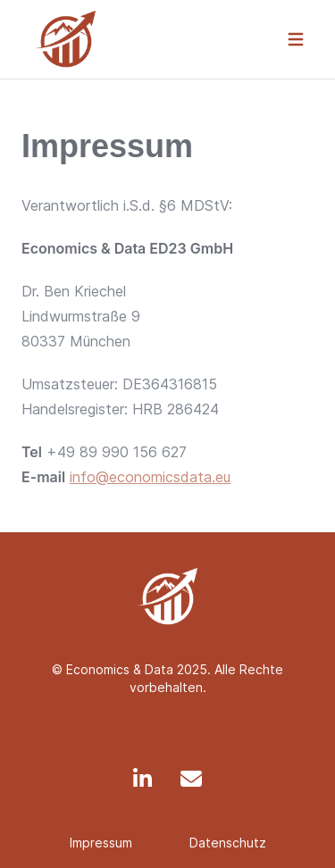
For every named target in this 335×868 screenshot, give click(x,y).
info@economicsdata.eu (150, 477)
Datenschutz (228, 843)
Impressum (101, 843)
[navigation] (296, 39)
